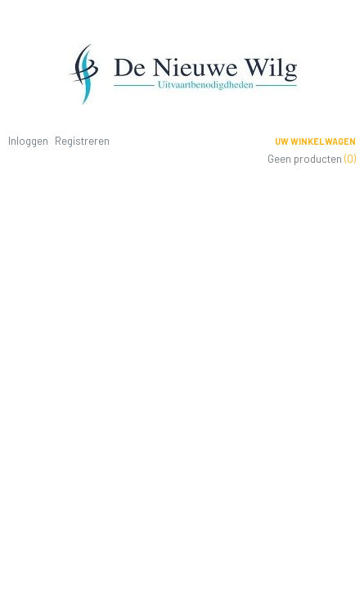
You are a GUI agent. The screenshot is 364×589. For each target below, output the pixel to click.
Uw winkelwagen (315, 141)
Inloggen (28, 141)
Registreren (82, 141)
